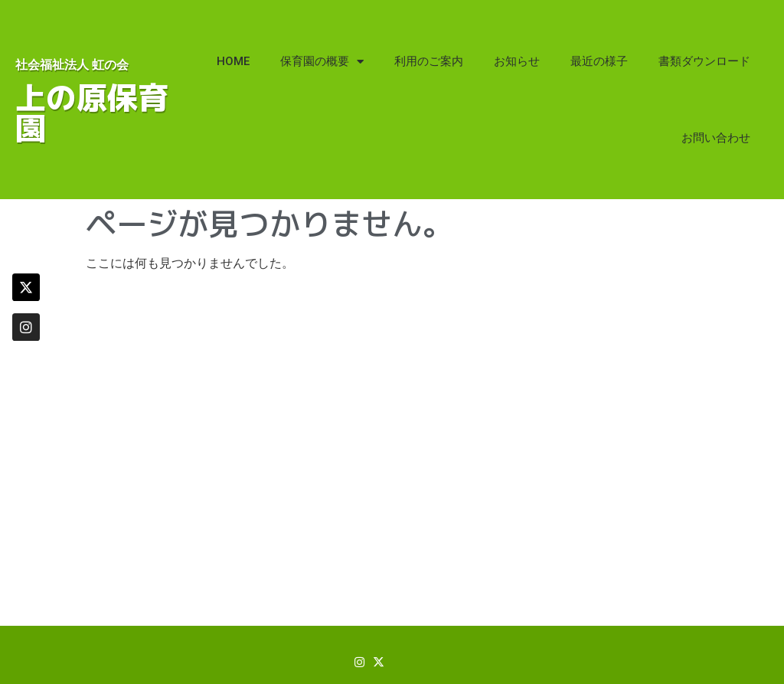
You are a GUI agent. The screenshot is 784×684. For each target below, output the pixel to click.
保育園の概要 (322, 62)
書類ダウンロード (704, 61)
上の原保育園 (92, 113)
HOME (233, 61)
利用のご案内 (429, 61)
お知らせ (517, 61)
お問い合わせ (716, 138)
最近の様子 (599, 61)
